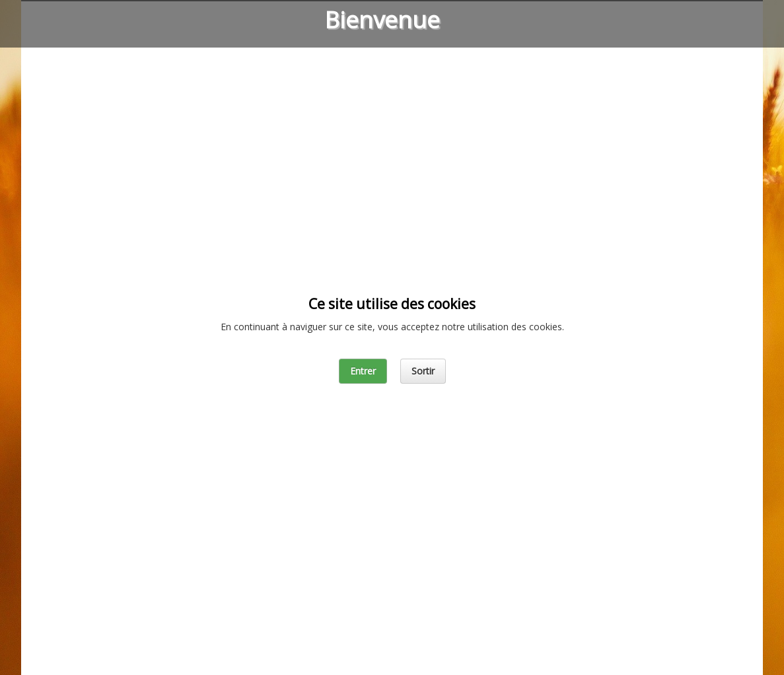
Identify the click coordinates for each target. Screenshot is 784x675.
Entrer (363, 371)
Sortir (423, 371)
